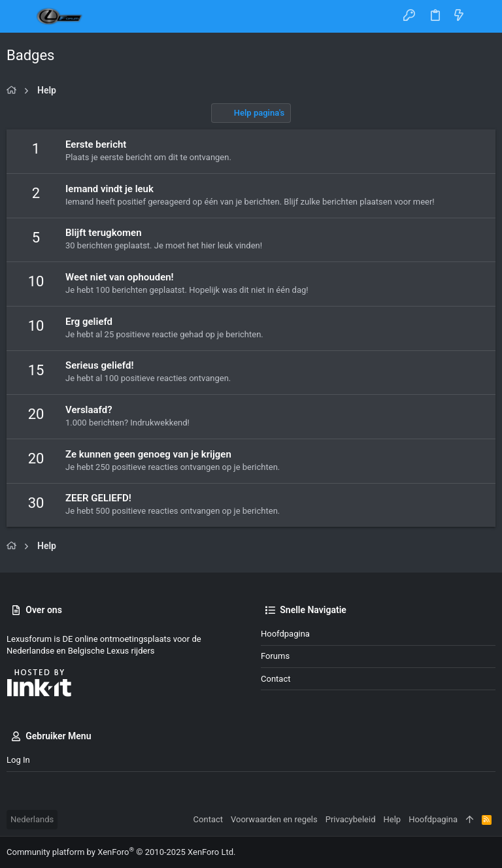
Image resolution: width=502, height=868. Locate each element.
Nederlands (32, 819)
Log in (18, 760)
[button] (20, 16)
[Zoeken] (483, 16)
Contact (276, 679)
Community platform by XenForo (121, 852)
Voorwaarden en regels (274, 819)
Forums (275, 656)
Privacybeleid (351, 819)
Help (393, 819)
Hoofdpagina (285, 634)
